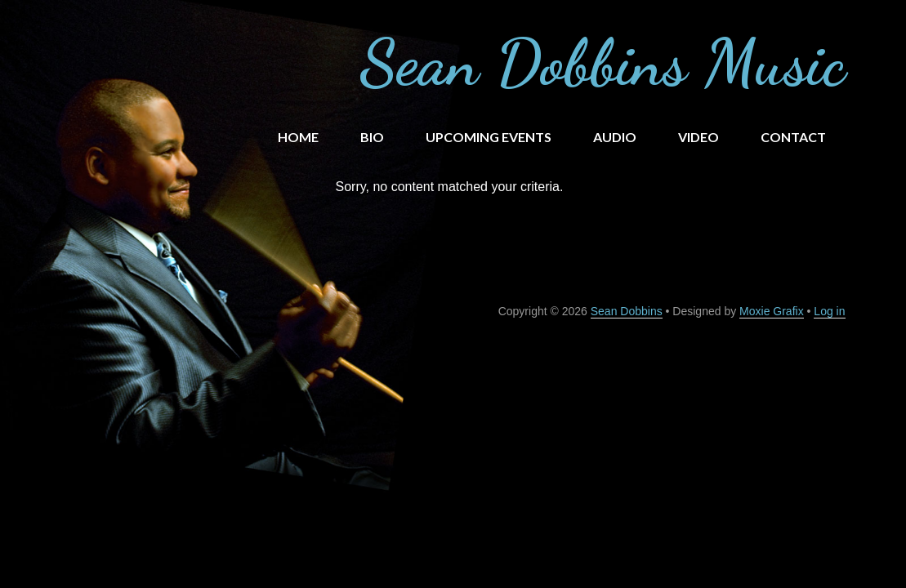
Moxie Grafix (772, 311)
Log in (829, 311)
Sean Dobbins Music (603, 62)
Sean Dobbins (627, 311)
